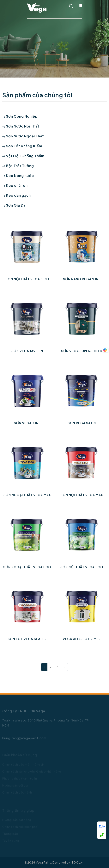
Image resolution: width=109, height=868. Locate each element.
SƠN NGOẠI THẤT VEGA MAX (27, 495)
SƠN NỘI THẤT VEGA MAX (82, 495)
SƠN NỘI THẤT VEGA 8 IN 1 (27, 279)
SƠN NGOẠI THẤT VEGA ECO (27, 567)
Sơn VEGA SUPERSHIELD (82, 351)
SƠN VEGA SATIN (82, 423)
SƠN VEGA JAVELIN (27, 351)
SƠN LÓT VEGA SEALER (27, 639)
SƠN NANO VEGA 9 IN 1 (82, 279)
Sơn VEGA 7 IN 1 (27, 423)
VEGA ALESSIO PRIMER (82, 639)
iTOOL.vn (78, 862)
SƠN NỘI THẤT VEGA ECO (82, 567)
